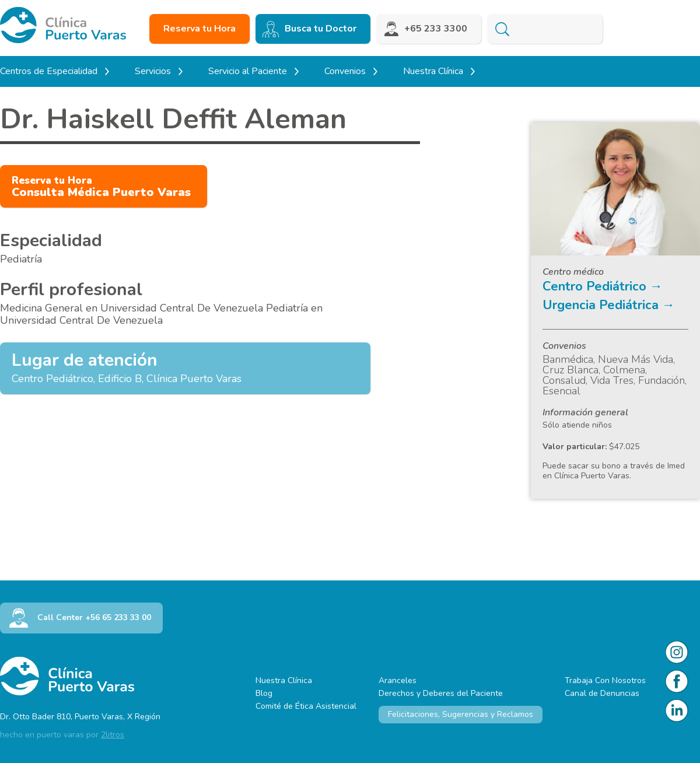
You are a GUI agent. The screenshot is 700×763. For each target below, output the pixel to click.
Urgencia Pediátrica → (609, 305)
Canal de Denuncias (602, 693)
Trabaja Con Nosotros (605, 680)
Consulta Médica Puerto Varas (101, 187)
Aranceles (398, 680)
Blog (264, 693)
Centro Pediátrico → (603, 286)
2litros (113, 735)
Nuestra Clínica (284, 680)
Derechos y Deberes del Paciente (441, 693)
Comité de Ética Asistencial (306, 706)
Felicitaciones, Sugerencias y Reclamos (461, 714)
